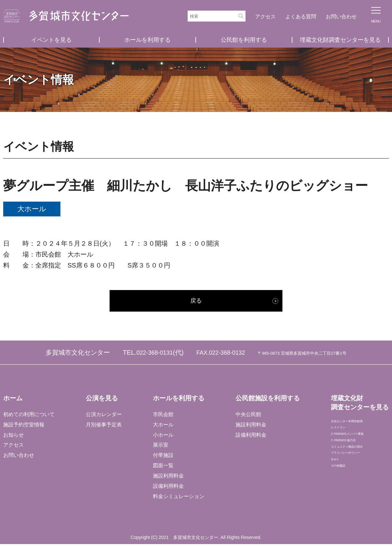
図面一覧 (163, 468)
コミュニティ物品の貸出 (359, 466)
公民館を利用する (244, 40)
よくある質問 (301, 17)
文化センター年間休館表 (359, 425)
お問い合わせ (341, 17)
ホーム (13, 400)
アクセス (265, 17)
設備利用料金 (168, 488)
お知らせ (13, 437)
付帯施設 (163, 457)
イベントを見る (51, 40)
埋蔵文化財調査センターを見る (340, 40)
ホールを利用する (147, 40)
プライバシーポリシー (356, 477)
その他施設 (343, 497)
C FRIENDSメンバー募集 (360, 446)
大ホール (163, 427)
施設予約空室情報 (24, 427)
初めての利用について (29, 416)
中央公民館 (248, 416)
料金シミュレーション (178, 499)
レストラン (343, 436)
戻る (196, 302)
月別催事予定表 (103, 427)
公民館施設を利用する (267, 400)
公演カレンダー (103, 416)
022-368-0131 (155, 355)
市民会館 (163, 416)
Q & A (337, 487)
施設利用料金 (168, 478)
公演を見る (102, 400)
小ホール (163, 437)
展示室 (160, 447)
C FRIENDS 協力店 (353, 456)
